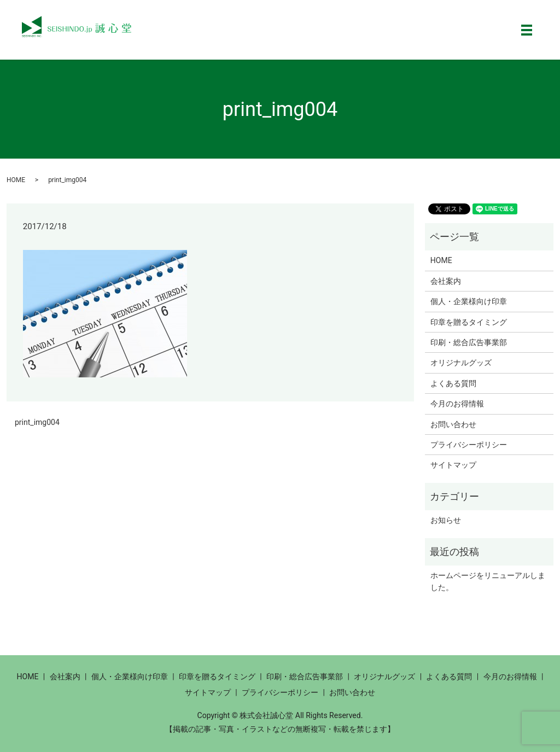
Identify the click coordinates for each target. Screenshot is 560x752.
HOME (16, 180)
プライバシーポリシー (469, 445)
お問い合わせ (453, 424)
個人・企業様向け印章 (469, 301)
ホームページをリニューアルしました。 (488, 581)
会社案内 (446, 281)
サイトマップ (453, 465)
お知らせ (446, 520)
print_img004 (37, 422)
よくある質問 (453, 383)
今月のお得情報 (457, 404)
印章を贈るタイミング (469, 322)
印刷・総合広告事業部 (469, 342)
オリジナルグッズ (461, 363)
